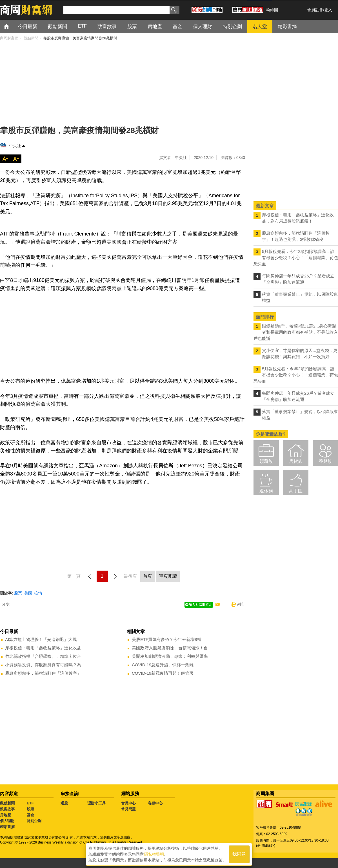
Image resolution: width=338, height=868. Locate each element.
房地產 (5, 815)
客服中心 (155, 803)
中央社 (15, 146)
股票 (18, 593)
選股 (64, 803)
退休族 (266, 491)
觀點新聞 (7, 803)
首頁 (12, 26)
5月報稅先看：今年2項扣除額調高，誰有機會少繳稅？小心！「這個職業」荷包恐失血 (296, 258)
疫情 (38, 593)
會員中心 (128, 803)
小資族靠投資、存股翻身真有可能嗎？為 (43, 665)
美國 (28, 593)
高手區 (296, 491)
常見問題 (128, 809)
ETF (30, 803)
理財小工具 (96, 803)
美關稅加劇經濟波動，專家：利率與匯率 (170, 656)
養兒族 (325, 461)
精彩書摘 (7, 827)
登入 (328, 10)
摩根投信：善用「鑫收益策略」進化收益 (43, 648)
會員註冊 (315, 10)
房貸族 (296, 461)
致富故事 (7, 809)
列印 (241, 604)
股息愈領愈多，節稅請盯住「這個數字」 (43, 673)
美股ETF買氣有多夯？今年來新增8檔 (167, 639)
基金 (30, 815)
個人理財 (7, 821)
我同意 (239, 854)
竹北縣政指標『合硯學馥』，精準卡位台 (43, 656)
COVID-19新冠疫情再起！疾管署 (163, 673)
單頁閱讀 (168, 576)
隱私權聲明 (154, 854)
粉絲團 (272, 10)
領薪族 (266, 461)
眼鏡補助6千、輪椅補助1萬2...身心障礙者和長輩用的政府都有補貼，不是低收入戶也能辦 (296, 332)
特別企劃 (34, 821)
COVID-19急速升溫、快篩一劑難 (163, 665)
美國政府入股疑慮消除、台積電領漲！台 (170, 648)
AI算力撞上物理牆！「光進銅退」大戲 (41, 639)
